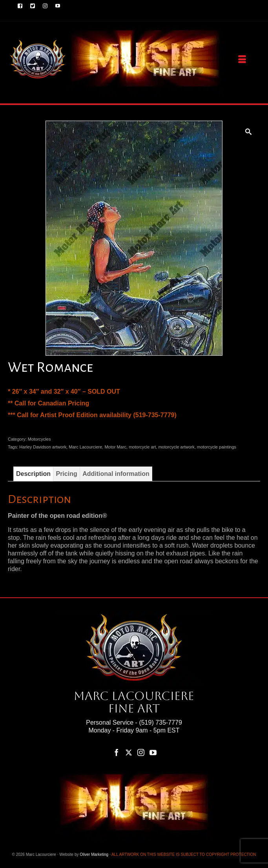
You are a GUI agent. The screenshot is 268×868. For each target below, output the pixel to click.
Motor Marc (115, 447)
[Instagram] (141, 752)
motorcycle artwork (176, 447)
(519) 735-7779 (160, 722)
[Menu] (242, 60)
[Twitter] (129, 752)
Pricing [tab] (66, 474)
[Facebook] (117, 752)
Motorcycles (39, 439)
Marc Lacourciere (85, 447)
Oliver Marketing (94, 854)
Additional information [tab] (116, 474)
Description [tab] (33, 474)
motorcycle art (142, 447)
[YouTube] (153, 752)
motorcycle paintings (217, 447)
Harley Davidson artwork (43, 447)
